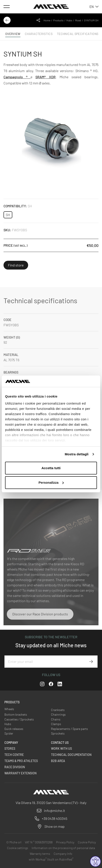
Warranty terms (40, 854)
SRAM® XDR (45, 77)
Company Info (63, 854)
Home (47, 20)
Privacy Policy (65, 842)
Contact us (60, 743)
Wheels (9, 709)
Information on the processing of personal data (63, 848)
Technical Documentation (71, 755)
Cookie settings (18, 848)
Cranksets (58, 710)
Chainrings (58, 714)
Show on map (55, 826)
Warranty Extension (20, 773)
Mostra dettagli (76, 454)
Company (11, 743)
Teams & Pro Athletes (21, 761)
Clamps (56, 724)
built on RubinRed (61, 859)
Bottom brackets (16, 714)
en (94, 7)
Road (78, 20)
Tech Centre (14, 755)
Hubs (69, 20)
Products (58, 20)
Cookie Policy (87, 842)
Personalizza (51, 482)
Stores (10, 749)
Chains (56, 719)
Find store (16, 265)
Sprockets (58, 733)
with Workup (38, 859)
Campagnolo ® (17, 77)
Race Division (15, 767)
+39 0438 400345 (55, 818)
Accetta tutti (51, 468)
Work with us (61, 749)
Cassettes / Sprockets (19, 719)
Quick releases (14, 729)
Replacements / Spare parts (69, 729)
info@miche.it (55, 811)
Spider (9, 733)
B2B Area (58, 761)
